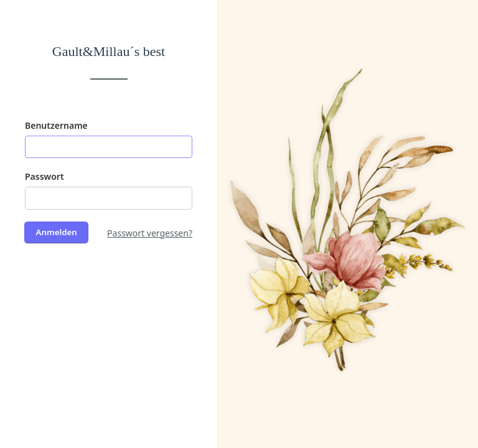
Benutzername (56, 125)
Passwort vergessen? (150, 233)
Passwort (45, 176)
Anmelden (57, 232)
